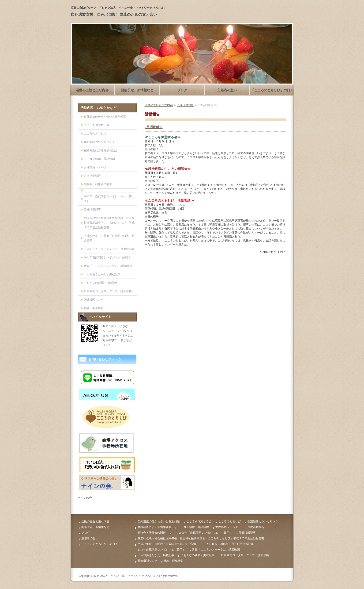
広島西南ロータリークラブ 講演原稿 (108, 291)
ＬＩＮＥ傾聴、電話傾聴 (99, 159)
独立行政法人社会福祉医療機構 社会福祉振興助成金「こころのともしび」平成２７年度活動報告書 (109, 223)
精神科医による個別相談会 (101, 150)
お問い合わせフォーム (105, 359)
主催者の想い (227, 90)
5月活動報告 (154, 127)
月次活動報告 (185, 105)
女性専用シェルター (97, 167)
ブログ (182, 90)
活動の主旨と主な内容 (92, 90)
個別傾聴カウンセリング (99, 142)
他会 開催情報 (94, 308)
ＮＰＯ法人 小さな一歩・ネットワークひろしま (125, 576)
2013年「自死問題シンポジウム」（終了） (108, 199)
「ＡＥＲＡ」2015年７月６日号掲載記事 (109, 249)
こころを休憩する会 (97, 125)
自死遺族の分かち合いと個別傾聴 (105, 117)
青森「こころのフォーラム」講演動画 (108, 266)
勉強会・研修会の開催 (98, 184)
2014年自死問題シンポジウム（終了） (108, 257)
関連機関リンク (94, 300)
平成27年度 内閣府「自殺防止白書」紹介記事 (109, 238)
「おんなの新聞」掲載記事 (101, 283)
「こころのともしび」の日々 (272, 90)
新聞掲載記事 (92, 210)
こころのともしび (95, 134)
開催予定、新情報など (137, 90)
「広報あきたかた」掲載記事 (102, 274)
